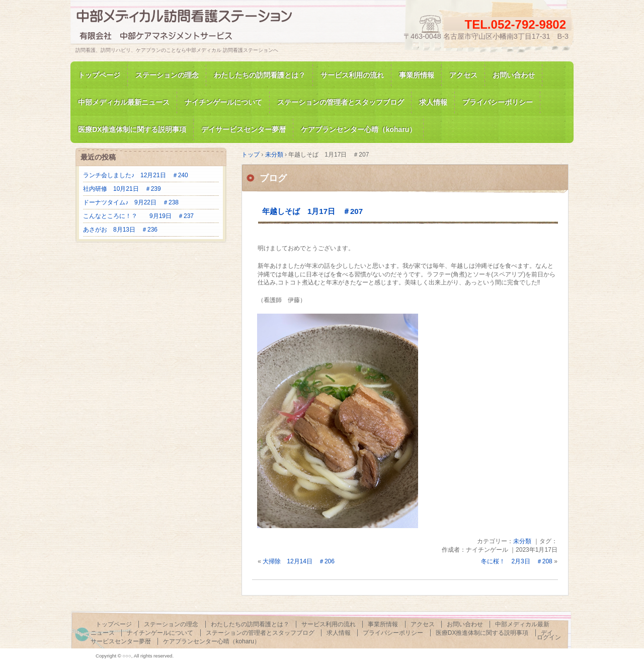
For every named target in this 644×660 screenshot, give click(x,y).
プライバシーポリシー (498, 102)
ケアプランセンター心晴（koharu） (212, 641)
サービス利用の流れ (352, 75)
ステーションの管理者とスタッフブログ (341, 102)
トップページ (99, 75)
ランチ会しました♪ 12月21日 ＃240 (136, 175)
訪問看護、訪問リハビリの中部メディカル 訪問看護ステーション (191, 27)
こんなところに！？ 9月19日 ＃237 (138, 216)
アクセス (463, 75)
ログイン (549, 637)
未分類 (522, 541)
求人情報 (433, 102)
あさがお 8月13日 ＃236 (120, 230)
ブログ (273, 178)
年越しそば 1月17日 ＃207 (312, 211)
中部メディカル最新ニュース (124, 102)
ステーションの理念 (167, 75)
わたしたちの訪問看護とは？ (260, 75)
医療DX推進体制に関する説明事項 (482, 633)
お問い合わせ (514, 75)
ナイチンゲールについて (223, 102)
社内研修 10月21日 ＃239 (122, 189)
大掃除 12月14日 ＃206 (299, 561)
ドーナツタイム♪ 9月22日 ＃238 (131, 202)
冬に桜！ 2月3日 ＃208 (516, 561)
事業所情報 (417, 75)
